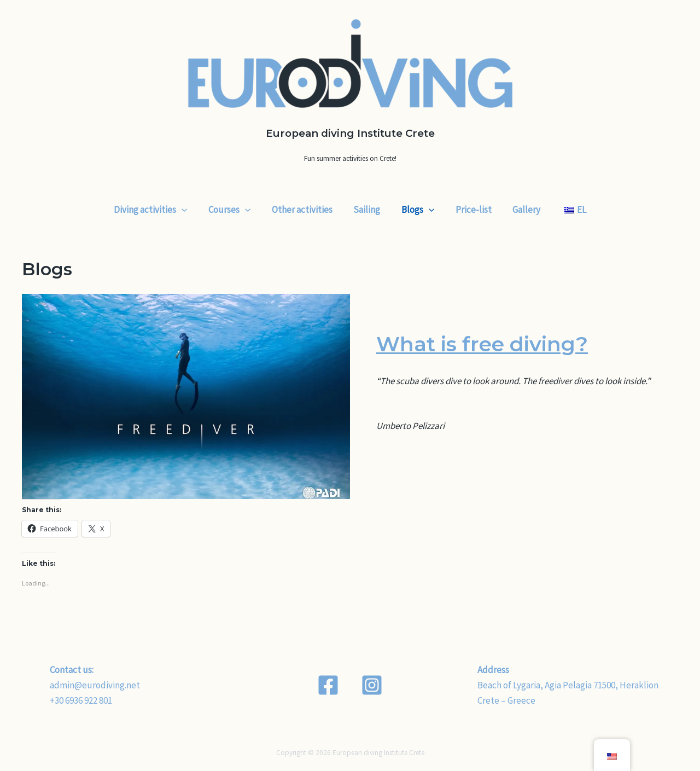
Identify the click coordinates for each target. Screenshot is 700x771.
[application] (190, 210)
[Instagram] (372, 685)
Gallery (520, 210)
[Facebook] (328, 685)
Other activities (306, 210)
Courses (235, 210)
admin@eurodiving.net (95, 685)
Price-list (470, 210)
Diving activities (159, 210)
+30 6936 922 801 (81, 700)
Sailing (368, 210)
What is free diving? (490, 343)
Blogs (417, 210)
